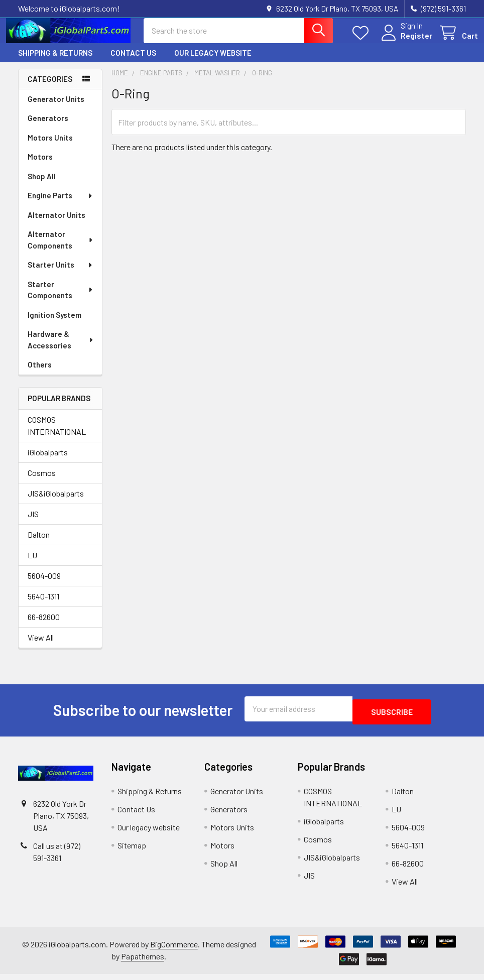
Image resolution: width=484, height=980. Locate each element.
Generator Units (56, 108)
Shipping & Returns (55, 62)
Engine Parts (60, 204)
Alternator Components (61, 249)
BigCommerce (174, 950)
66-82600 (44, 626)
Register (404, 41)
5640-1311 (43, 605)
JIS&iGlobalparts (56, 502)
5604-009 (44, 585)
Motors (40, 166)
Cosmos (42, 482)
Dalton (39, 543)
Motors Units (50, 147)
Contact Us (133, 62)
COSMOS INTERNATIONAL (57, 435)
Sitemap (132, 851)
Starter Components (61, 299)
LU (32, 564)
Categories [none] (50, 88)
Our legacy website (213, 62)
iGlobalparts (48, 461)
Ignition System (54, 324)
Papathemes (143, 962)
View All (41, 646)
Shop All (42, 185)
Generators (48, 127)
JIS (33, 523)
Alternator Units (56, 224)
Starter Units (60, 274)
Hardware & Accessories (61, 349)
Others (40, 374)
